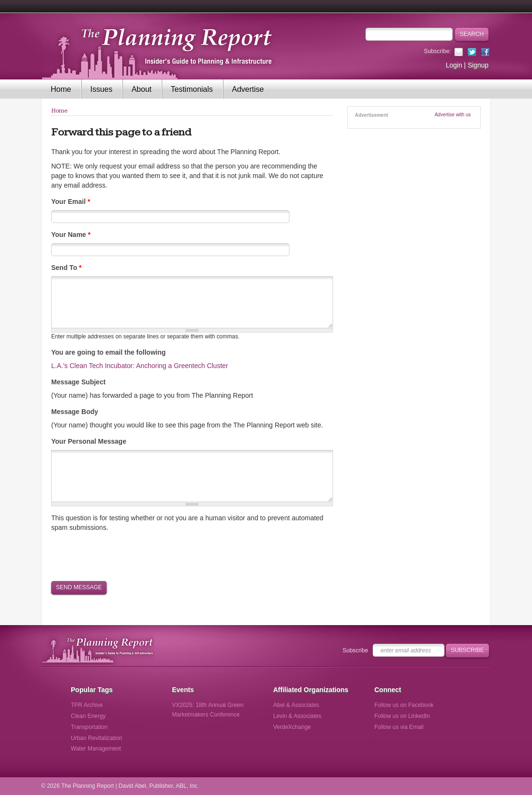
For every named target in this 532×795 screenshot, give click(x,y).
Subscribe (355, 650)
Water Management (96, 749)
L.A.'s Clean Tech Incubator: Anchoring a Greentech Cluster (140, 366)
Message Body (75, 412)
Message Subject (78, 382)
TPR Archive (87, 705)
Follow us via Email (399, 727)
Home (61, 89)
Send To (66, 268)
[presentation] (124, 556)
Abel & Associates (296, 705)
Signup (478, 65)
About (142, 89)
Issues (101, 89)
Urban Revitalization (96, 738)
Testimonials (192, 89)
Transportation (89, 727)
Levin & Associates (297, 716)
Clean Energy (88, 716)
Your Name (71, 235)
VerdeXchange (292, 727)
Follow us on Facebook (404, 705)
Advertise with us (453, 115)
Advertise (248, 89)
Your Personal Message (89, 441)
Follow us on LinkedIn (402, 716)
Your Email (71, 202)
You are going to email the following (108, 352)
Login (454, 65)
